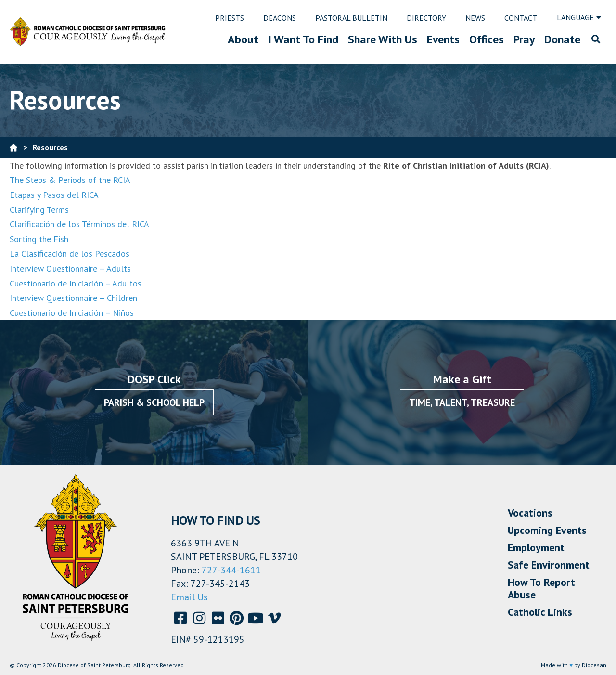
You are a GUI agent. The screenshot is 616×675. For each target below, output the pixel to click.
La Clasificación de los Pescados (70, 253)
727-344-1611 (231, 570)
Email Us (189, 597)
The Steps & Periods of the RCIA (70, 180)
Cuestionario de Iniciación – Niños (72, 313)
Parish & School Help (154, 402)
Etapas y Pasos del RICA (54, 195)
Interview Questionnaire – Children (73, 298)
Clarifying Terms (39, 210)
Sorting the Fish (39, 239)
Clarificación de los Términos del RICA (79, 224)
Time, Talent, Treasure (462, 402)
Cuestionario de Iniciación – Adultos (76, 283)
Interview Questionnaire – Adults (70, 268)
